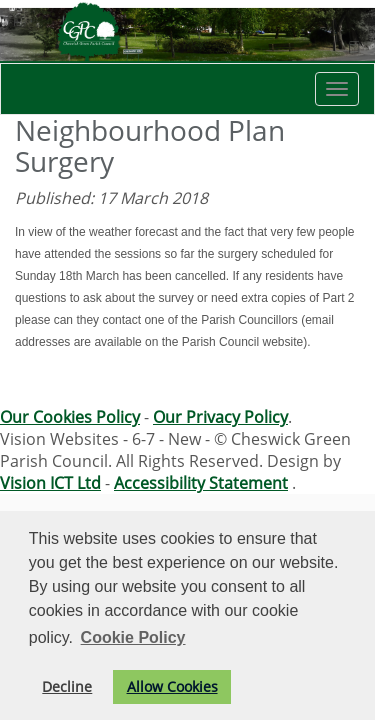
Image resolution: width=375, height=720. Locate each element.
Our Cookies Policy (70, 417)
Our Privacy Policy (220, 417)
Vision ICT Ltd (50, 483)
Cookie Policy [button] (133, 637)
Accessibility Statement (201, 483)
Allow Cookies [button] (172, 686)
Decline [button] (67, 686)
